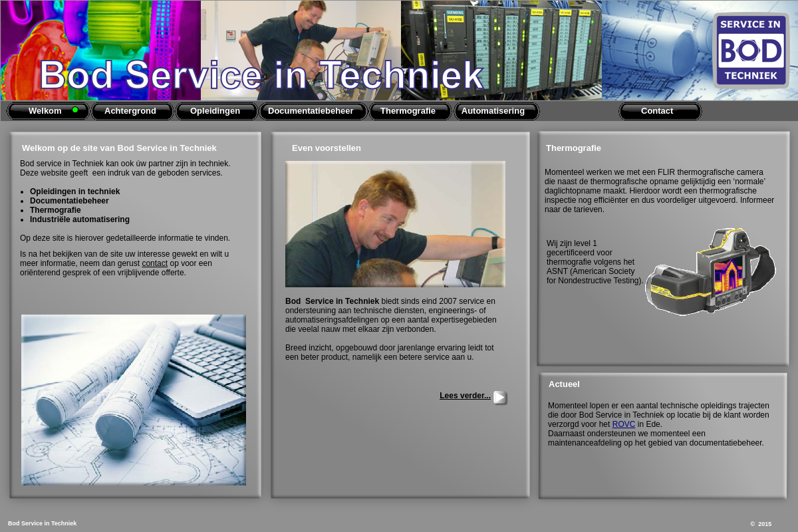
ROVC (624, 424)
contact (155, 263)
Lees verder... (465, 396)
